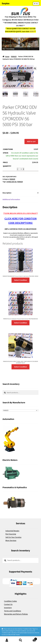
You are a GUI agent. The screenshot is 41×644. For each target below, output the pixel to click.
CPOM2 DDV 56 (11, 182)
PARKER (14, 56)
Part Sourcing (11, 534)
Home (7, 56)
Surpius (6, 3)
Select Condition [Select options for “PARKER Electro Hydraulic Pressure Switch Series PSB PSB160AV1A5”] (21, 323)
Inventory (8, 608)
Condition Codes (10, 601)
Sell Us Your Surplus (13, 537)
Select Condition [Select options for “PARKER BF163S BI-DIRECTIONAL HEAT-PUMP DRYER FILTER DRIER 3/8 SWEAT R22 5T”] (21, 367)
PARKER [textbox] (20, 410)
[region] (21, 44)
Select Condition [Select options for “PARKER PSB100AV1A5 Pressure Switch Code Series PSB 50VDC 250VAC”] (21, 280)
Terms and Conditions (13, 611)
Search (21, 640)
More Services (11, 540)
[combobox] (20, 410)
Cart (32, 638)
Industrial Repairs (12, 531)
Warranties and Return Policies (16, 614)
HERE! (32, 31)
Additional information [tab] (11, 199)
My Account (7, 640)
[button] (35, 68)
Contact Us (8, 604)
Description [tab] (7, 193)
